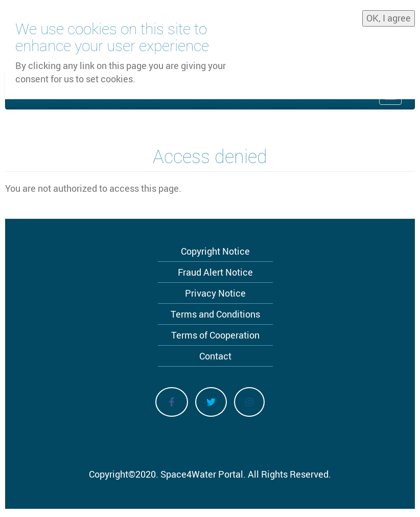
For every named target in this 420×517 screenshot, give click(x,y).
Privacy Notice (215, 293)
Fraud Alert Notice (215, 272)
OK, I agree (389, 17)
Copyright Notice (215, 251)
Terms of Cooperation (215, 335)
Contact (215, 356)
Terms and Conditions (215, 314)
